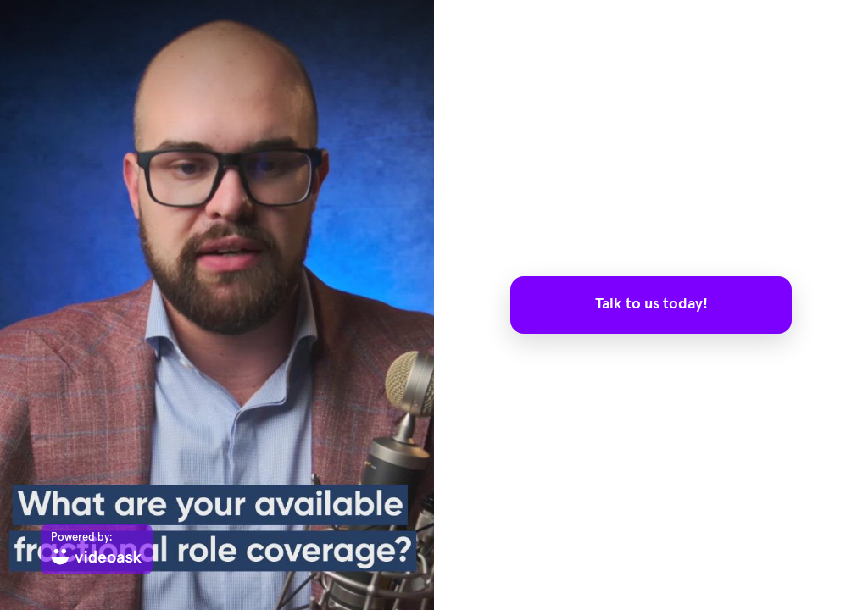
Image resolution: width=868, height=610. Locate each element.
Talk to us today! (651, 304)
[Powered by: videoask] (97, 549)
